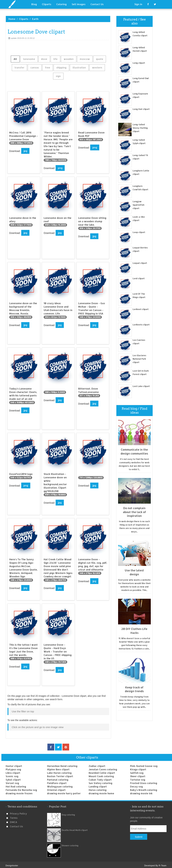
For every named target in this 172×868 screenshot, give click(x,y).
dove (44, 59)
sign (58, 76)
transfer (19, 67)
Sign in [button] (138, 4)
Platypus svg (13, 768)
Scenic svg (12, 775)
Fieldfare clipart (57, 781)
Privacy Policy (18, 812)
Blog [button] (34, 4)
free (48, 67)
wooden (69, 59)
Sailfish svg (137, 771)
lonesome (29, 59)
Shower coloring (70, 844)
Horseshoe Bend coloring (62, 764)
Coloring (61, 4)
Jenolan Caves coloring (103, 768)
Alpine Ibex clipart (58, 768)
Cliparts (47, 4)
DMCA (14, 820)
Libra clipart (13, 771)
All (15, 59)
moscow (85, 59)
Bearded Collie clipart (102, 771)
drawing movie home (101, 792)
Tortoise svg (138, 778)
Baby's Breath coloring (144, 788)
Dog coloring (68, 813)
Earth (35, 19)
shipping (61, 67)
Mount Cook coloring (101, 775)
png (60, 168)
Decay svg (136, 785)
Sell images (79, 4)
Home (12, 19)
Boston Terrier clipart (60, 775)
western (97, 67)
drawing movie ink (141, 792)
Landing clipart (98, 785)
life (55, 59)
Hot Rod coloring (16, 785)
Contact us (16, 825)
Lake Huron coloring (59, 771)
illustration (79, 67)
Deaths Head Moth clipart (75, 828)
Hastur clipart (14, 764)
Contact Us (97, 4)
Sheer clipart (138, 775)
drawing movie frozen (19, 792)
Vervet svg (12, 781)
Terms (14, 816)
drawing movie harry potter (64, 792)
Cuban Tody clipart (100, 778)
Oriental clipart (56, 788)
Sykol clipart (13, 778)
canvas (35, 67)
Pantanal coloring (58, 778)
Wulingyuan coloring (60, 785)
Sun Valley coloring (100, 781)
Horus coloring (98, 788)
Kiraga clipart (138, 768)
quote (100, 59)
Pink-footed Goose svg (144, 764)
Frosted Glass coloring (144, 781)
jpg (25, 151)
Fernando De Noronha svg (21, 788)
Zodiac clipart (97, 764)
